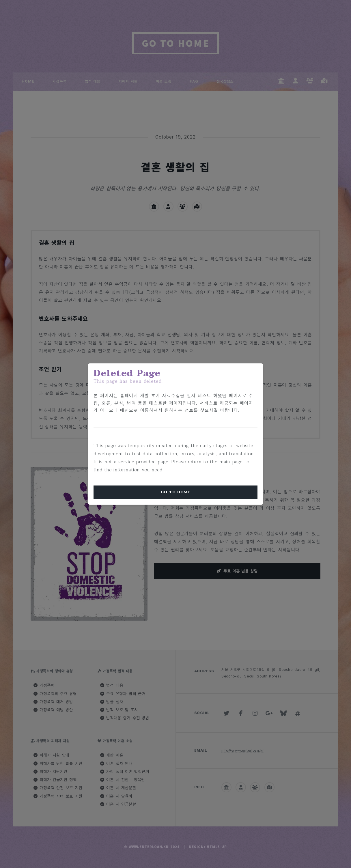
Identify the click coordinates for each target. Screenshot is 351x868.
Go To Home (175, 492)
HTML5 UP (217, 847)
